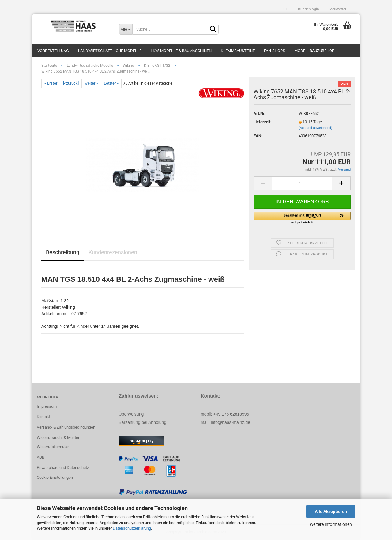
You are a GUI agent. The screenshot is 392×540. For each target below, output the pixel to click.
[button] (302, 218)
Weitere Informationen (331, 524)
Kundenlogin (308, 9)
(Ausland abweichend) (315, 128)
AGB (41, 457)
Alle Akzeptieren (331, 512)
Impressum (47, 406)
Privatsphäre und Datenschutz (63, 468)
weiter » (91, 83)
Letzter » (111, 83)
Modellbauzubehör (314, 51)
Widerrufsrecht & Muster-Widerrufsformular (59, 442)
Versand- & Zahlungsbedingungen (66, 427)
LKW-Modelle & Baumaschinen (181, 51)
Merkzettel (337, 9)
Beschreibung (63, 252)
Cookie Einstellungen (55, 477)
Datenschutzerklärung (132, 528)
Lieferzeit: (263, 122)
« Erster (51, 83)
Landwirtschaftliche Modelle (110, 51)
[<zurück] (71, 83)
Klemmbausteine (238, 51)
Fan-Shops (275, 51)
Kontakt (43, 417)
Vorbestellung (53, 51)
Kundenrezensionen (113, 252)
